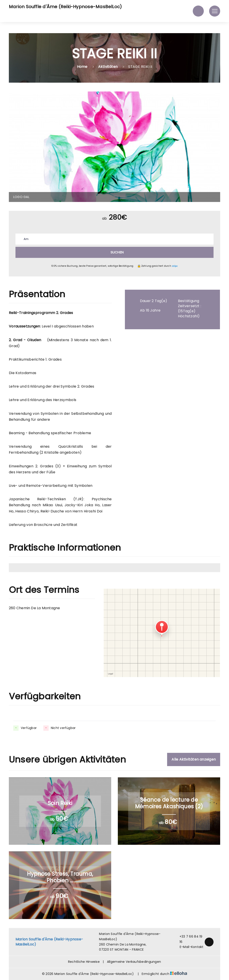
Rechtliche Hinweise (84, 962)
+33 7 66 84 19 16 (189, 939)
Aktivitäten (108, 67)
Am (26, 239)
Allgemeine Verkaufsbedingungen (134, 962)
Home (82, 67)
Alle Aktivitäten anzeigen (194, 759)
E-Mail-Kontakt (189, 947)
